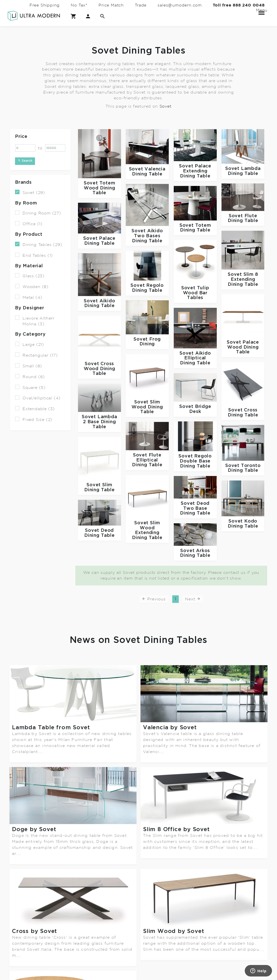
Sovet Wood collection (46, 881)
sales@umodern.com (180, 5)
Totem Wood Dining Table (99, 188)
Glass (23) (30, 276)
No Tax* (79, 5)
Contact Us (67, 942)
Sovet (165, 106)
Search (25, 161)
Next (193, 599)
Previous (154, 599)
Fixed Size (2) (34, 419)
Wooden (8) (32, 286)
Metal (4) (29, 297)
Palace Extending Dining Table (196, 171)
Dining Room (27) (38, 213)
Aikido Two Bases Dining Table (147, 236)
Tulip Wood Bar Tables (196, 293)
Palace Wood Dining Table (243, 347)
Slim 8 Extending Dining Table (243, 279)
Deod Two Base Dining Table (195, 508)
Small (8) (28, 366)
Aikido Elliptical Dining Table (195, 358)
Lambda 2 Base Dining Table (100, 422)
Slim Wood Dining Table (147, 407)
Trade (141, 5)
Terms (61, 962)
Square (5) (30, 387)
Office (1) (29, 224)
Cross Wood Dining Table (99, 369)
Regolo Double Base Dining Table (196, 461)
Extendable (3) (35, 409)
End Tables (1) (34, 255)
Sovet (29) (30, 192)
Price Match (111, 5)
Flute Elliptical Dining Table (147, 460)
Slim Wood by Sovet (173, 829)
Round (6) (30, 377)
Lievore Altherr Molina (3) (35, 321)
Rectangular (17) (36, 355)
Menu (261, 11)
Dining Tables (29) (38, 244)
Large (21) (29, 344)
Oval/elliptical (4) (38, 398)
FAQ (59, 952)
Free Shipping (45, 5)
